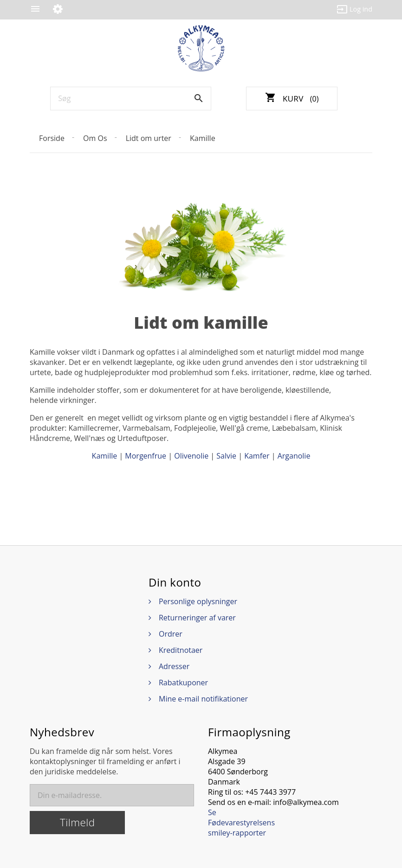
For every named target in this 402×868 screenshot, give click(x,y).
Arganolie (294, 456)
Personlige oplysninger (198, 601)
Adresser (174, 666)
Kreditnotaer (181, 650)
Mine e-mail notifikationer (203, 699)
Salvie (226, 456)
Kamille (105, 456)
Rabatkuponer (183, 683)
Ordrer (171, 634)
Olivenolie (191, 456)
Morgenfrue (146, 456)
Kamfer (257, 456)
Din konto (175, 582)
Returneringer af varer (197, 618)
